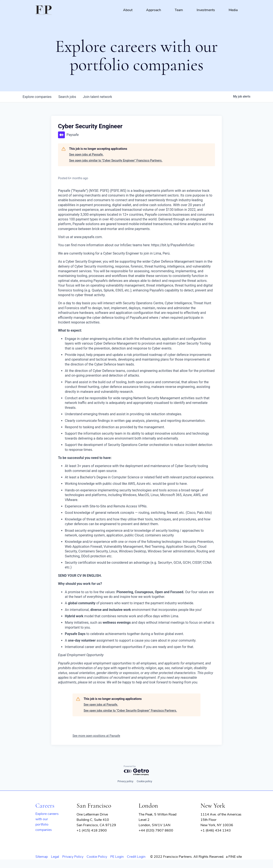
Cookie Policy (97, 857)
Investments (206, 10)
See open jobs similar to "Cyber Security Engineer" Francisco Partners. (116, 160)
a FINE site (234, 857)
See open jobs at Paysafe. (86, 154)
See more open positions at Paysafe (96, 736)
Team (179, 10)
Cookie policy (144, 781)
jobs (67, 97)
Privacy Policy (73, 857)
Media (233, 10)
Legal (55, 857)
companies (37, 97)
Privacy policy (125, 781)
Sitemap (42, 857)
